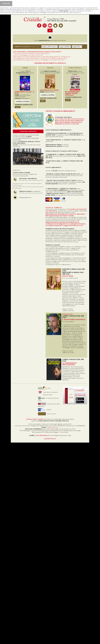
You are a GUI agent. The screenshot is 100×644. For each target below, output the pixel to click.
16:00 (18, 107)
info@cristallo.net (25, 197)
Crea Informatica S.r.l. (43, 435)
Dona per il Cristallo (28, 131)
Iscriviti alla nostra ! (50, 40)
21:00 (43, 101)
